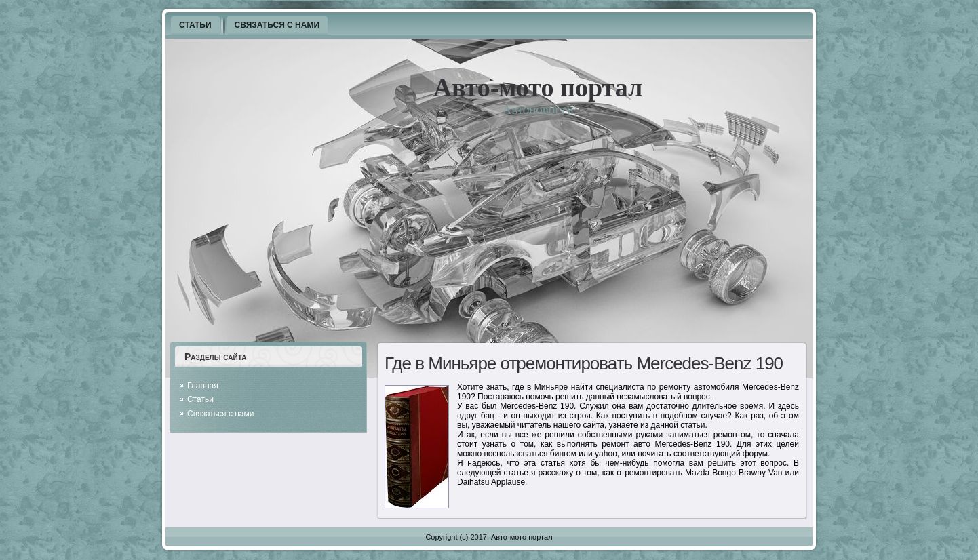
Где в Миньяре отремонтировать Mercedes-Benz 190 (584, 363)
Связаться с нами (220, 414)
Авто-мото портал (538, 87)
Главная (203, 386)
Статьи (200, 399)
